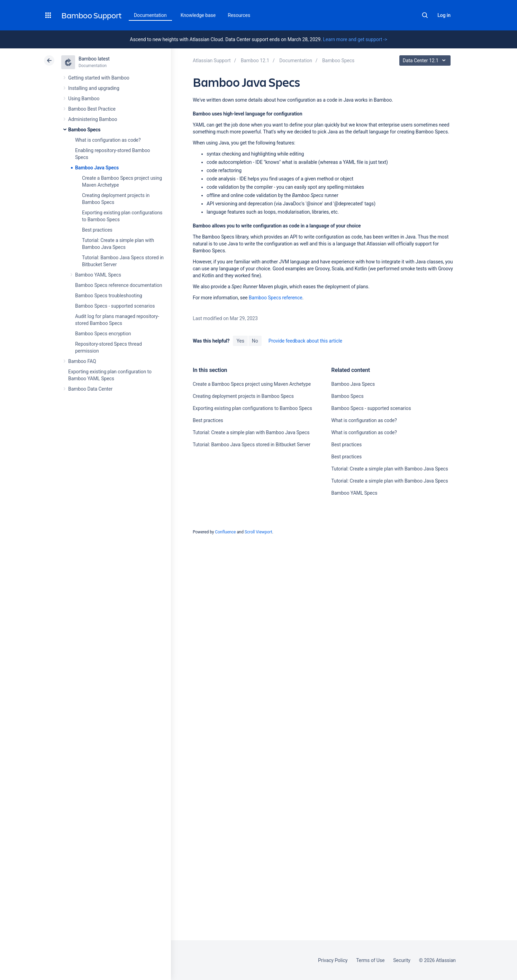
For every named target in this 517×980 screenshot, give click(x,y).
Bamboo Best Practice (92, 109)
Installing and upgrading (94, 88)
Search (425, 15)
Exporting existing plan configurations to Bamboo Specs (252, 408)
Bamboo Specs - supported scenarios (115, 306)
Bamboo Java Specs (97, 168)
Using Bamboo (84, 99)
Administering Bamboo (93, 119)
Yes (240, 341)
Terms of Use (370, 960)
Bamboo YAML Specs (98, 275)
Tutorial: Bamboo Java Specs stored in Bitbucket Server (252, 445)
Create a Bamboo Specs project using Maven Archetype (252, 384)
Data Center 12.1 (426, 60)
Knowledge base (198, 15)
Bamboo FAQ (82, 361)
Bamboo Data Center (90, 389)
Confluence (225, 532)
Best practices (97, 230)
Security (402, 960)
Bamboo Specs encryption (103, 334)
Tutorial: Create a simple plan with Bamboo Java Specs (251, 432)
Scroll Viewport (258, 532)
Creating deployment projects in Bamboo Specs (243, 396)
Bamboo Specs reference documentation (119, 285)
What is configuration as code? (108, 140)
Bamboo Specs (84, 130)
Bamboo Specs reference (276, 298)
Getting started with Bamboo (99, 78)
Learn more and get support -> (355, 39)
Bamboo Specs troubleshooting (109, 296)
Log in (444, 15)
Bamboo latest (94, 59)
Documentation (150, 15)
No (255, 341)
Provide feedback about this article (305, 341)
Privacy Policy (333, 960)
